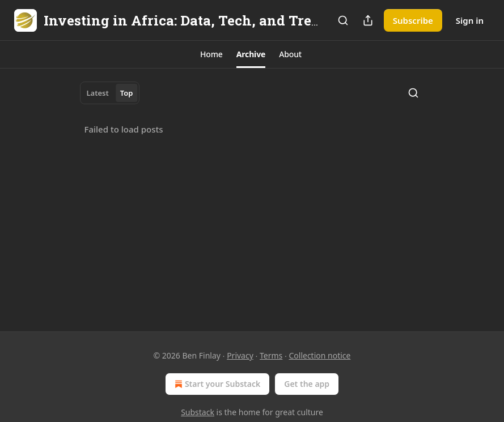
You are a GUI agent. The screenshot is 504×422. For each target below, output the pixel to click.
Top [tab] (127, 93)
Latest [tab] (98, 93)
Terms (271, 355)
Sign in (470, 20)
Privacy (240, 355)
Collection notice (319, 355)
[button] (211, 54)
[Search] (343, 20)
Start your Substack (216, 384)
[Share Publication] (368, 20)
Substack (198, 412)
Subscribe (413, 20)
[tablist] (110, 93)
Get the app (307, 384)
